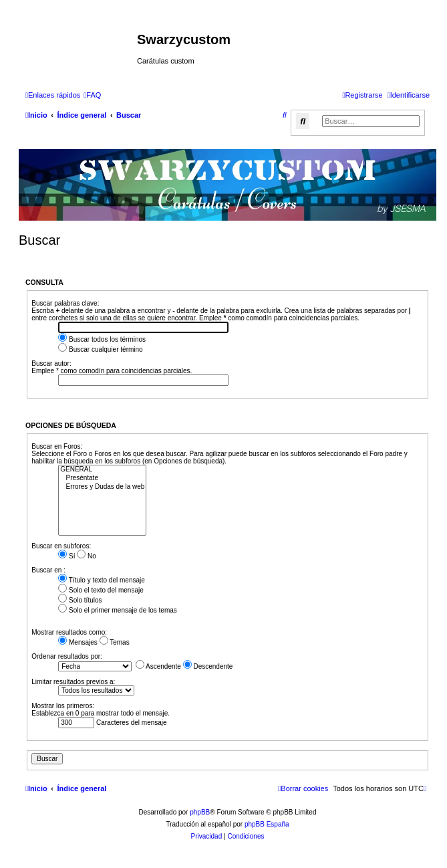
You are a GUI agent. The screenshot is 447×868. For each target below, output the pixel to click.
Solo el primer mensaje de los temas (118, 610)
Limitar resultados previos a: (73, 682)
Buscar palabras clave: (65, 303)
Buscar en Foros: (57, 446)
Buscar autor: (51, 363)
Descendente (208, 666)
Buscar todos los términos (102, 339)
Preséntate (102, 478)
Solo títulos (80, 600)
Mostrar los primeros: (63, 706)
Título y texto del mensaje (102, 580)
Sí (66, 556)
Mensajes (78, 642)
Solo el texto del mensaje (101, 590)
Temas (115, 642)
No (87, 556)
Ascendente (158, 666)
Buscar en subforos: (61, 546)
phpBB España (267, 824)
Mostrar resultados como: (69, 632)
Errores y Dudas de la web (102, 487)
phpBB (200, 812)
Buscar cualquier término (100, 349)
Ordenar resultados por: (67, 656)
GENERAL (102, 470)
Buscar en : (48, 570)
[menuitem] (92, 95)
